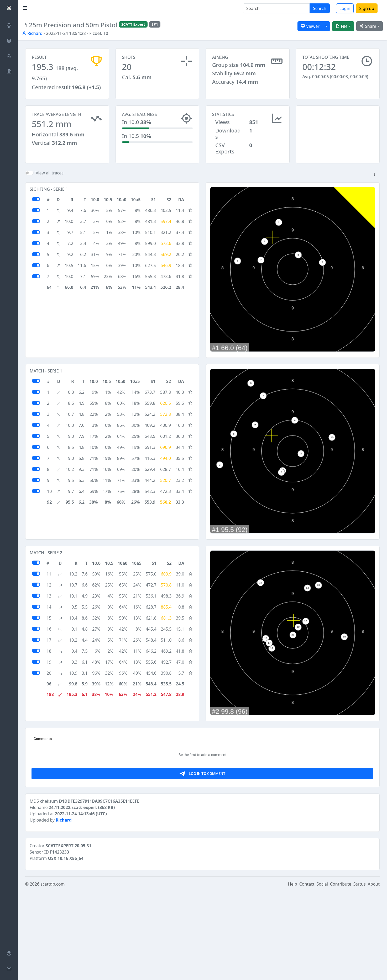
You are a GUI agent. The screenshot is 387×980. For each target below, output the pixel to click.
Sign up (367, 8)
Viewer (310, 26)
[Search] (276, 8)
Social (322, 973)
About (374, 973)
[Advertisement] (338, 132)
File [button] (342, 26)
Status (360, 973)
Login (345, 8)
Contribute (341, 973)
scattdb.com (53, 973)
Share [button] (368, 26)
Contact (307, 973)
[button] (374, 175)
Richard (32, 33)
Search (320, 8)
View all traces (50, 173)
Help (293, 973)
